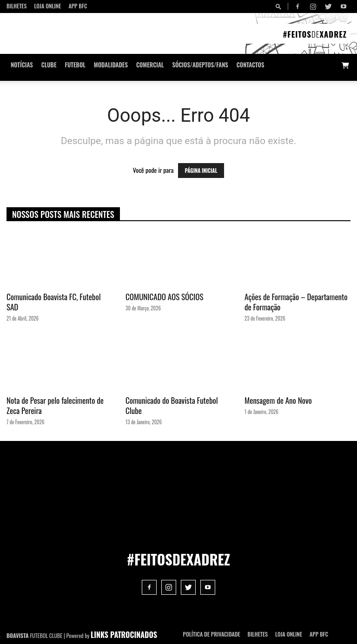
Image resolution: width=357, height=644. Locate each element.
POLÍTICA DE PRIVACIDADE (212, 634)
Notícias (22, 65)
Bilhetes (17, 6)
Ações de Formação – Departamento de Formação (296, 302)
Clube (49, 65)
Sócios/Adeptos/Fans (200, 65)
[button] (280, 6)
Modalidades (111, 65)
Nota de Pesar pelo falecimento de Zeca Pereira (55, 405)
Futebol (75, 65)
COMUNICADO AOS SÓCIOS (164, 297)
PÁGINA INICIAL (201, 171)
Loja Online (47, 6)
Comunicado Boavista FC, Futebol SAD (54, 302)
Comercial (150, 65)
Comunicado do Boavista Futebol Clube (172, 405)
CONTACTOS (251, 65)
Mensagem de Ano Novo (278, 400)
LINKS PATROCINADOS (124, 635)
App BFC (78, 6)
